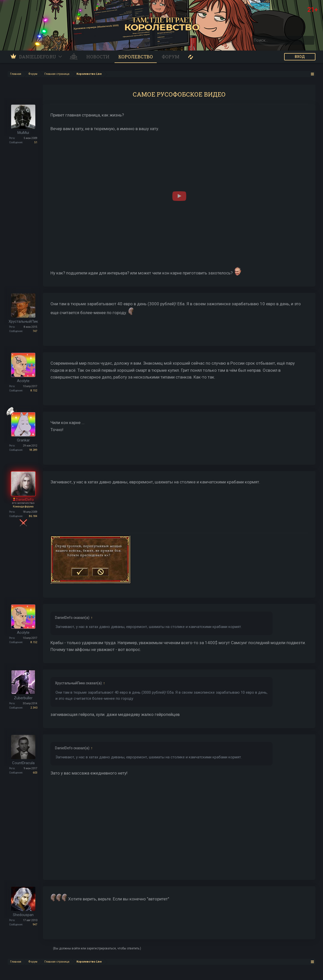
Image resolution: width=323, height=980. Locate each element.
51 (36, 142)
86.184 (33, 516)
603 (35, 773)
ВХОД (300, 57)
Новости (98, 57)
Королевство (136, 57)
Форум (171, 57)
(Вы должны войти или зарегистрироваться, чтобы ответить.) (97, 948)
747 (35, 331)
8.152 (34, 391)
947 (35, 925)
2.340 (34, 708)
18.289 (33, 450)
